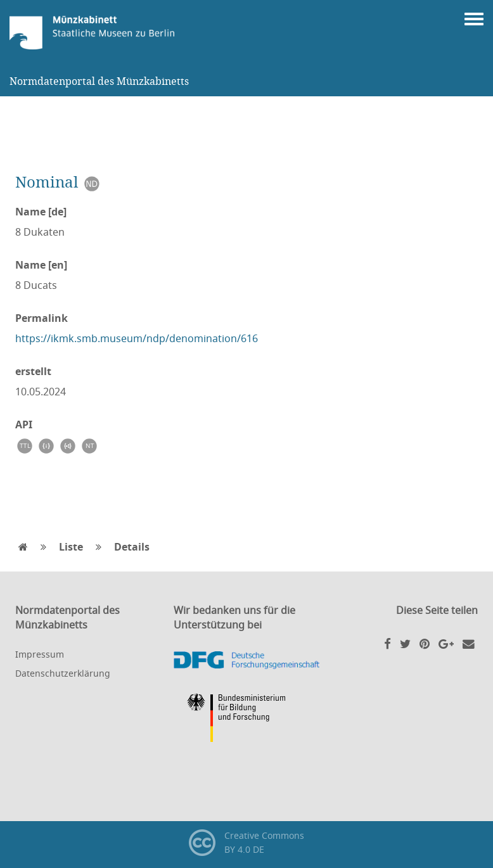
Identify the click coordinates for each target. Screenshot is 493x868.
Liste (71, 547)
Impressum (40, 654)
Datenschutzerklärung (63, 673)
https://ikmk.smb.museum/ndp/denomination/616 (137, 338)
